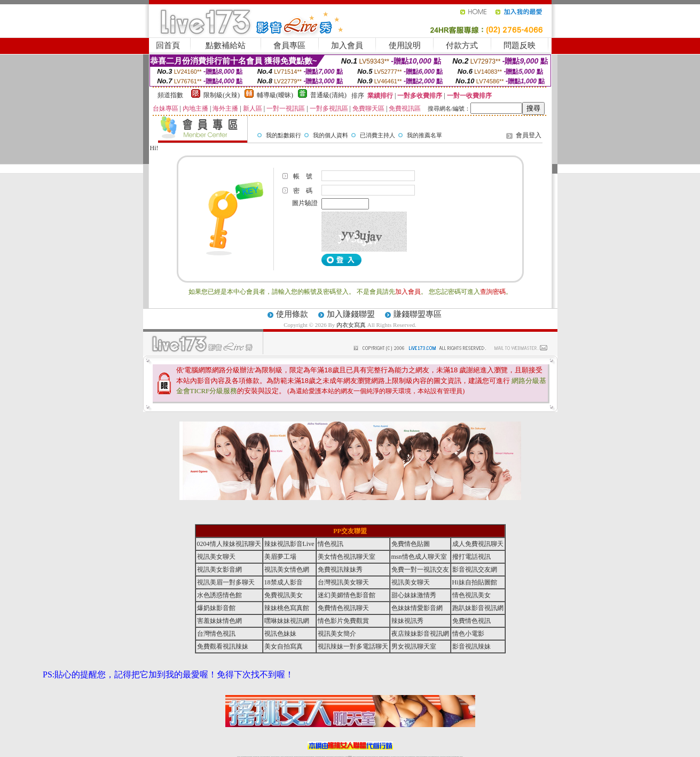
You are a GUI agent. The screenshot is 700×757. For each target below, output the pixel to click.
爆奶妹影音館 (216, 608)
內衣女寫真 (351, 325)
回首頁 (168, 45)
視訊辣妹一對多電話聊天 (353, 646)
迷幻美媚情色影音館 (347, 595)
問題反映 (520, 45)
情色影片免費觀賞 (343, 621)
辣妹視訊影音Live (289, 544)
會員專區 (289, 45)
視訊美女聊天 (216, 557)
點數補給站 (226, 45)
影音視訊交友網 (475, 569)
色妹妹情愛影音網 (417, 608)
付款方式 (462, 45)
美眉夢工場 (280, 557)
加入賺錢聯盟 (351, 314)
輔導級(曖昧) (275, 95)
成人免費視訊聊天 (478, 544)
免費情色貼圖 (411, 544)
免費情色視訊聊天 (343, 608)
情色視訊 (331, 544)
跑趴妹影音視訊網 (478, 608)
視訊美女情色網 (287, 569)
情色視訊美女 (471, 595)
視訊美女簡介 (337, 634)
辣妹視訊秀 (407, 621)
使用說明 (405, 45)
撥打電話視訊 (471, 557)
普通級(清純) (328, 95)
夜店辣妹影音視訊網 (420, 634)
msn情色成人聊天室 (419, 557)
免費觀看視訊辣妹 (223, 646)
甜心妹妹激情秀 (414, 595)
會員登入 (529, 135)
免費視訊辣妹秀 (340, 569)
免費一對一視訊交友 (420, 569)
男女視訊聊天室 (414, 646)
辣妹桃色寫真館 (287, 608)
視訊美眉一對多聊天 (226, 582)
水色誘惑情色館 (219, 595)
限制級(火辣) (222, 95)
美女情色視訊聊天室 (347, 557)
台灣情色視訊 (216, 634)
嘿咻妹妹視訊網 (287, 621)
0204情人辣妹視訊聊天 (229, 544)
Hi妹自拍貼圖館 (475, 582)
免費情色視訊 (471, 621)
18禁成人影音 (284, 582)
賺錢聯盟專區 (418, 314)
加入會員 (347, 45)
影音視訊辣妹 (471, 646)
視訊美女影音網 (219, 569)
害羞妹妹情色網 (219, 621)
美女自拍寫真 (284, 646)
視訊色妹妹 (280, 634)
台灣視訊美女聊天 (343, 582)
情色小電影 (468, 634)
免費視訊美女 (284, 595)
